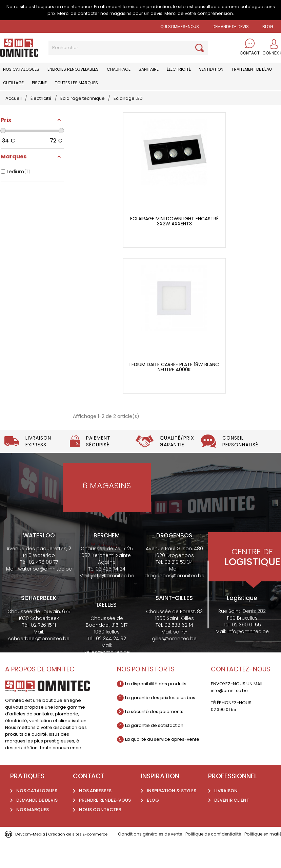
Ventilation (211, 69)
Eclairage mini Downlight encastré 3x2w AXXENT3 (174, 221)
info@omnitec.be (248, 631)
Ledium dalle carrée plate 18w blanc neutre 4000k (174, 367)
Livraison (226, 791)
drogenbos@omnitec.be (174, 576)
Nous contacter (100, 810)
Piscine (39, 83)
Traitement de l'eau (252, 69)
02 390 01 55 (246, 625)
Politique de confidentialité (219, 834)
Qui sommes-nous (180, 27)
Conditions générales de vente (152, 834)
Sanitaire (149, 69)
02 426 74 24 (111, 569)
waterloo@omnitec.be (45, 569)
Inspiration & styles (172, 791)
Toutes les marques (76, 83)
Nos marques (33, 810)
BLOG (268, 27)
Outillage (13, 83)
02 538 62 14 (179, 625)
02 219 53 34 (179, 562)
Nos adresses (95, 791)
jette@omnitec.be (113, 576)
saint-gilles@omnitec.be (174, 635)
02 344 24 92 (111, 639)
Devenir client (232, 800)
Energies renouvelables (73, 69)
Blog (153, 800)
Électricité (179, 69)
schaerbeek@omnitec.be (39, 639)
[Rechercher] (128, 48)
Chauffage (119, 69)
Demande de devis (231, 27)
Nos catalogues (21, 69)
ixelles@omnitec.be (107, 652)
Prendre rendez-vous (105, 800)
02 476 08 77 (43, 562)
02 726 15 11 (43, 625)
